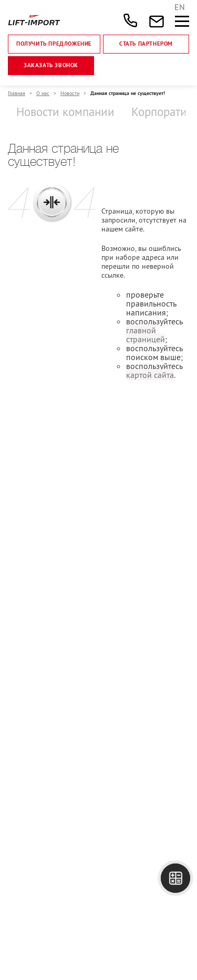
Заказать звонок (51, 66)
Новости (70, 93)
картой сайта (150, 375)
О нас (43, 93)
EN (180, 7)
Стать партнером (146, 44)
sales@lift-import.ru (151, 20)
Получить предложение (54, 44)
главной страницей (146, 335)
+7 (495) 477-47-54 (130, 20)
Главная (17, 93)
